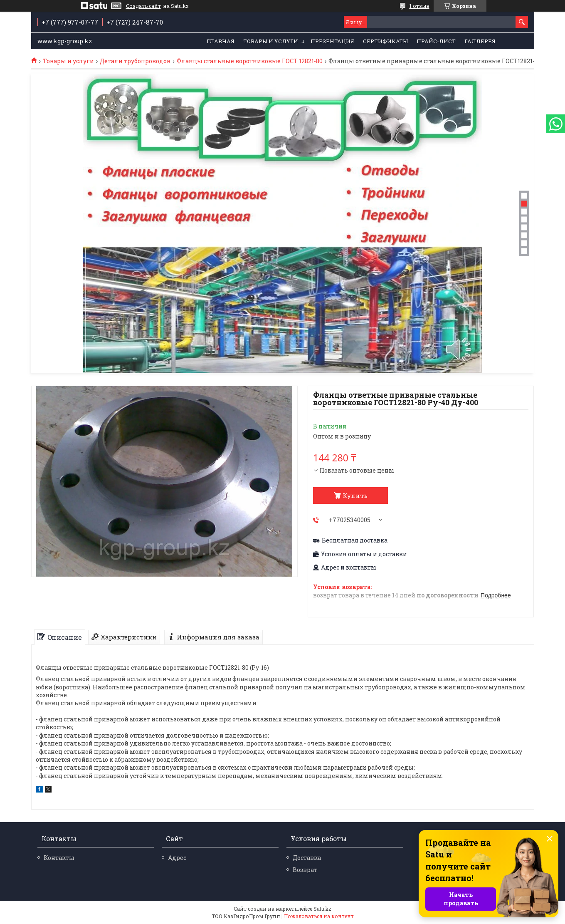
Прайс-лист (436, 41)
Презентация (332, 41)
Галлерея (480, 41)
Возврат (305, 870)
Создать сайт (143, 6)
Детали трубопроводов (135, 61)
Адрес (177, 858)
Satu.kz (322, 909)
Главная (221, 41)
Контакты (59, 858)
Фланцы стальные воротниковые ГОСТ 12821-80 (250, 61)
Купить (355, 495)
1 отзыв (419, 6)
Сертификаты (385, 41)
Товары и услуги (271, 41)
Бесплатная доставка (355, 540)
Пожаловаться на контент (319, 916)
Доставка (307, 858)
